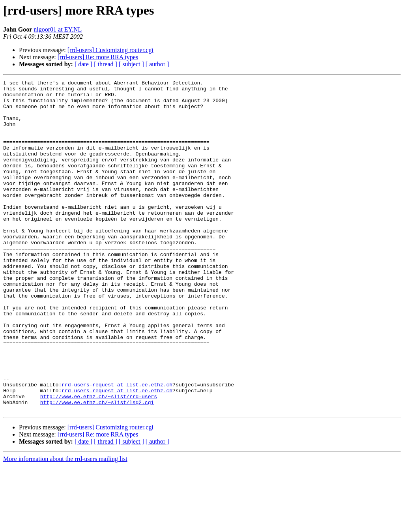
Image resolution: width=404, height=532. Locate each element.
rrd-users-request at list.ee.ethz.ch (117, 446)
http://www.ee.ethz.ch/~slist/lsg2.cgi (97, 467)
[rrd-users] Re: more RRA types (98, 57)
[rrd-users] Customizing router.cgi (110, 50)
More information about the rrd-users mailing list (65, 525)
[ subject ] (131, 64)
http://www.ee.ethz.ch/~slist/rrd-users (99, 460)
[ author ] (157, 64)
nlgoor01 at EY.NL (58, 29)
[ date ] (83, 64)
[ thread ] (106, 64)
